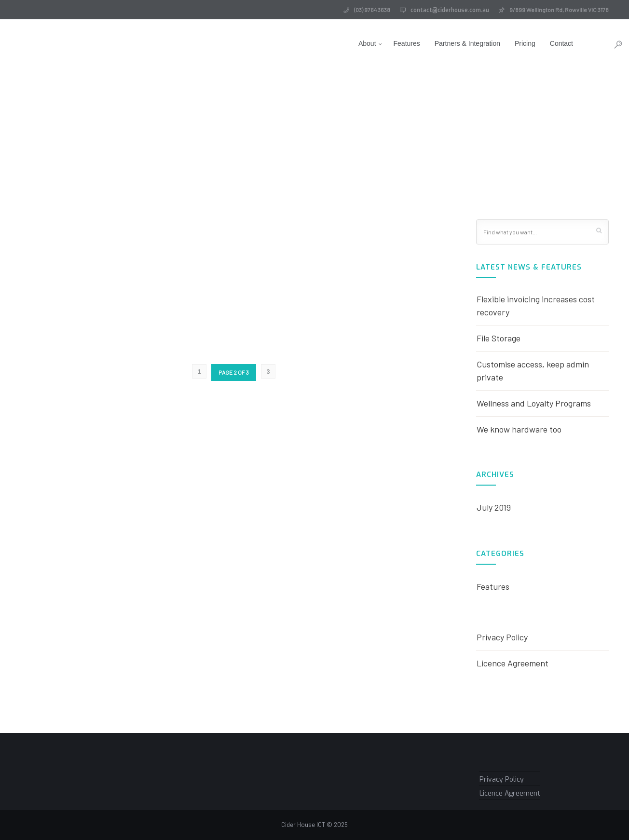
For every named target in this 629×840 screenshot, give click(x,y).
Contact (548, 43)
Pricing (512, 43)
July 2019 (494, 507)
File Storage (499, 338)
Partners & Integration (454, 43)
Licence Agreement (513, 663)
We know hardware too (519, 429)
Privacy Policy (502, 637)
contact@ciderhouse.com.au (450, 10)
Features (393, 43)
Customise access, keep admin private (533, 371)
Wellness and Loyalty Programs (534, 403)
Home (309, 144)
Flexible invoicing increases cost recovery (536, 305)
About (354, 43)
